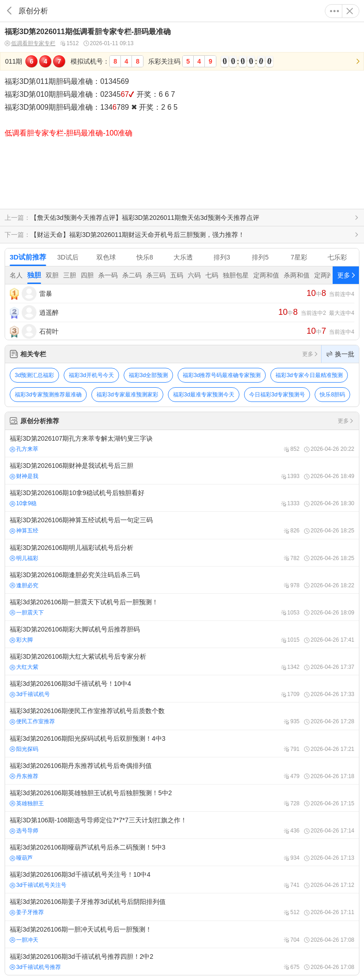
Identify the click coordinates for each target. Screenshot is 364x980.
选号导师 (24, 831)
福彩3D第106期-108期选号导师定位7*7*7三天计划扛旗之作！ (182, 825)
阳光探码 (24, 749)
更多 (334, 11)
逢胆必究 (24, 585)
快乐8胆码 (332, 395)
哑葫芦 (21, 858)
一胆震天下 (27, 613)
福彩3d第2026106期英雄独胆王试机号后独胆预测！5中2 (182, 798)
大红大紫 (24, 667)
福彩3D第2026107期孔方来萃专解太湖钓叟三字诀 (182, 443)
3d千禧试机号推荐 (35, 967)
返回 (9, 11)
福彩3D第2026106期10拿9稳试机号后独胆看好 (182, 498)
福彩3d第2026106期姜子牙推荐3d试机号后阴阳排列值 (182, 907)
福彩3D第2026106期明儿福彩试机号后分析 (182, 553)
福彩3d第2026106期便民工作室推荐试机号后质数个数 (182, 716)
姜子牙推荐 (27, 912)
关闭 (350, 11)
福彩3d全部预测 (148, 375)
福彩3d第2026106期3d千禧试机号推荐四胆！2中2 (182, 962)
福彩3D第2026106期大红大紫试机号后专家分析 (182, 661)
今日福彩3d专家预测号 (277, 395)
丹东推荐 (24, 776)
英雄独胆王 (27, 803)
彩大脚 (21, 640)
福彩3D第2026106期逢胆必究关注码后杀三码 (182, 580)
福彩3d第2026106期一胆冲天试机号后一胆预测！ (182, 934)
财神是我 (24, 476)
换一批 (340, 354)
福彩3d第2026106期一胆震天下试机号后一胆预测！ (182, 607)
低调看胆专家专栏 (30, 44)
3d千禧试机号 (30, 694)
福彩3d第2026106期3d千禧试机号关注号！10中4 (182, 880)
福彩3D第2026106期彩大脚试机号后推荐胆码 (182, 634)
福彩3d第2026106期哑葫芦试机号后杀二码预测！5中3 (182, 852)
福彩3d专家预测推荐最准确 (48, 395)
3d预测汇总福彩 (34, 375)
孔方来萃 (24, 449)
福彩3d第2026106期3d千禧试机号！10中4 (182, 689)
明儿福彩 (24, 558)
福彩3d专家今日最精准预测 (309, 375)
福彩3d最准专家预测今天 (204, 395)
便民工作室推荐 (32, 721)
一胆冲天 (24, 940)
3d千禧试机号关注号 (38, 885)
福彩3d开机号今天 (91, 375)
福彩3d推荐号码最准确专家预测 (222, 375)
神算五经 (24, 531)
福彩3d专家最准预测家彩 (127, 395)
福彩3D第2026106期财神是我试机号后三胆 (182, 471)
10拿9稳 (23, 503)
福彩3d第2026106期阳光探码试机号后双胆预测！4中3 (182, 744)
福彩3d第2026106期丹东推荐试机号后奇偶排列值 (182, 771)
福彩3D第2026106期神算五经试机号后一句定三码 (182, 525)
